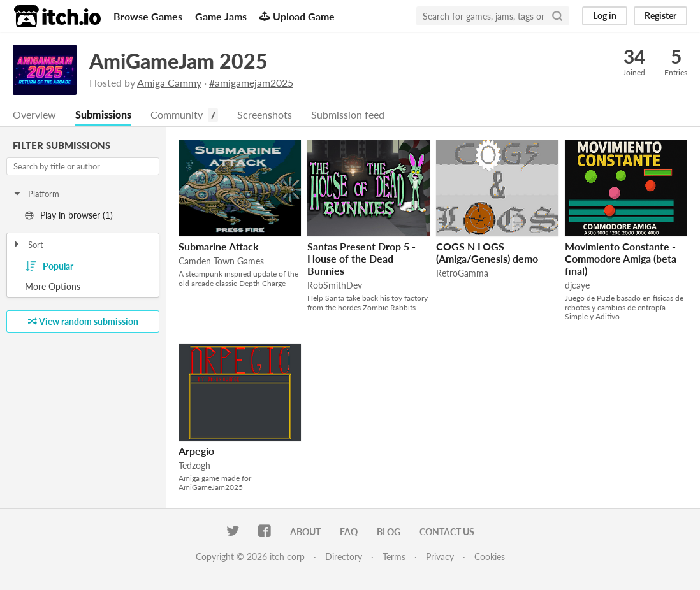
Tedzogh (194, 465)
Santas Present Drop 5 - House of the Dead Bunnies (361, 258)
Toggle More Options (83, 287)
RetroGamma (462, 273)
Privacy (440, 557)
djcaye (577, 285)
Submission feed (348, 114)
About (305, 532)
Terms (394, 557)
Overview (34, 114)
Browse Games (148, 16)
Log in (605, 16)
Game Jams (221, 16)
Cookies (490, 557)
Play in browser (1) (69, 215)
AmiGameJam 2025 (179, 61)
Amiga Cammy (169, 83)
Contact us (447, 532)
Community (177, 114)
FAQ (349, 532)
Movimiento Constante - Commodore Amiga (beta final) (621, 258)
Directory (344, 557)
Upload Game (297, 16)
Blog (389, 532)
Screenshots (265, 114)
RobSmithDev (335, 285)
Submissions (103, 114)
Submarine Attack (219, 246)
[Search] (557, 16)
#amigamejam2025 (251, 83)
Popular (49, 266)
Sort (28, 245)
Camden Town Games (221, 261)
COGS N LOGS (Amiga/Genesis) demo (487, 252)
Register (660, 16)
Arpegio (196, 451)
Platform (36, 194)
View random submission (83, 321)
